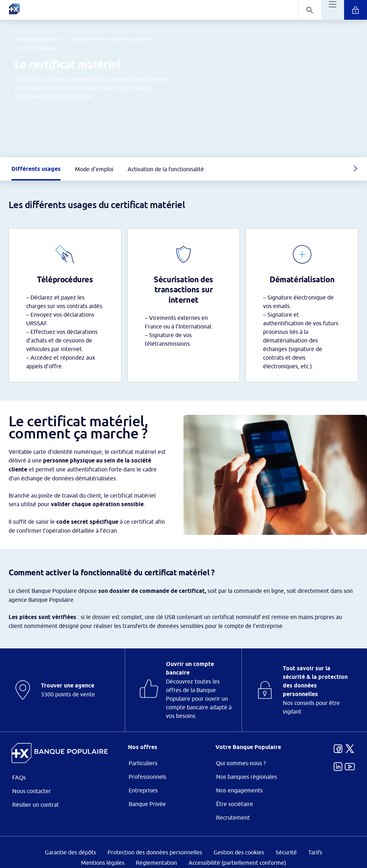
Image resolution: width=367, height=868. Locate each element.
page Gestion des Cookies (148, 494)
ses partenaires (188, 374)
